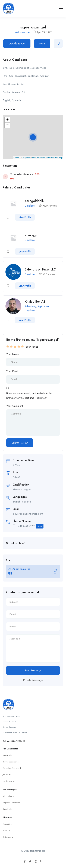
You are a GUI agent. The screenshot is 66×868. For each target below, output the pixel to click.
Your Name (13, 354)
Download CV (17, 44)
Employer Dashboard (11, 802)
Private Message (33, 680)
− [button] (7, 125)
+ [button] (7, 120)
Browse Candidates (11, 762)
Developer (30, 206)
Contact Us (7, 824)
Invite (42, 44)
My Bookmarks (9, 781)
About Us (6, 830)
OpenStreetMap (39, 158)
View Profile (25, 217)
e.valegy (31, 235)
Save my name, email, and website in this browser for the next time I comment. (29, 395)
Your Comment (15, 406)
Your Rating (32, 347)
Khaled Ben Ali (35, 302)
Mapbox (26, 158)
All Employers (8, 796)
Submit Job (7, 809)
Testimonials (8, 837)
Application (43, 306)
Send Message (33, 670)
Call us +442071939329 (14, 741)
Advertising (30, 306)
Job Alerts (7, 775)
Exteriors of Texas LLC (40, 269)
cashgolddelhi (35, 201)
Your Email (12, 371)
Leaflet (16, 158)
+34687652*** (30, 526)
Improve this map (54, 158)
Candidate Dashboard (12, 768)
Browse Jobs (7, 755)
